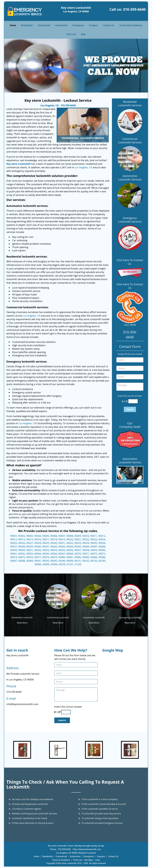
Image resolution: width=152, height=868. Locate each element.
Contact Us (109, 25)
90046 (86, 547)
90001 (14, 536)
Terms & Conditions (61, 860)
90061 (14, 554)
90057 (78, 550)
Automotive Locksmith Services (130, 178)
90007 (62, 536)
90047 (94, 547)
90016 (38, 539)
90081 (70, 557)
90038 (22, 547)
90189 (102, 561)
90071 (86, 554)
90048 (102, 547)
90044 (70, 547)
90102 (86, 561)
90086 (102, 557)
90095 (54, 561)
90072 (94, 554)
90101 (78, 561)
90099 (70, 561)
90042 (54, 547)
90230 (62, 564)
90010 (86, 536)
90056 (70, 550)
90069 (38, 564)
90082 (78, 557)
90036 (102, 543)
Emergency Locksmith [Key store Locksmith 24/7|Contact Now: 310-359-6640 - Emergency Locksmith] (130, 617)
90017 (46, 539)
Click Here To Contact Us (130, 262)
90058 (86, 550)
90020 (70, 539)
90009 (78, 536)
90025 (14, 543)
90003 (30, 536)
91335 (78, 564)
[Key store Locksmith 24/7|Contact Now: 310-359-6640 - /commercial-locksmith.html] (58, 596)
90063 (30, 554)
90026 (22, 543)
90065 (46, 554)
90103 (94, 561)
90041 (46, 547)
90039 (30, 547)
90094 (54, 564)
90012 (102, 536)
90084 (94, 557)
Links (97, 860)
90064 (38, 554)
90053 (46, 550)
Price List (71, 34)
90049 (14, 550)
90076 (30, 557)
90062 (22, 554)
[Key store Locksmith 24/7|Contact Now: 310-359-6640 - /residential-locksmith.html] (22, 596)
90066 (54, 554)
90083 (86, 557)
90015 (30, 539)
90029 (46, 543)
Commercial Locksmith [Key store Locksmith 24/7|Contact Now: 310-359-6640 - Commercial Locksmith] (58, 617)
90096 (62, 561)
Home (13, 25)
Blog (83, 34)
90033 (78, 543)
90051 (30, 550)
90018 (54, 539)
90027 (30, 543)
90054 (54, 550)
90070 (78, 554)
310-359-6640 (134, 9)
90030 (54, 543)
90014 (22, 539)
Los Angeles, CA (50, 105)
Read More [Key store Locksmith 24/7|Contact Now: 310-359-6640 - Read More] (22, 623)
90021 (78, 539)
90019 (62, 539)
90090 (46, 564)
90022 (86, 539)
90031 (62, 543)
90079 (54, 557)
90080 (62, 557)
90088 (22, 561)
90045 (78, 547)
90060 (102, 550)
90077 (38, 557)
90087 (14, 561)
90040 (38, 547)
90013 (14, 539)
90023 (94, 539)
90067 (62, 554)
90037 (14, 547)
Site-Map (88, 860)
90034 (86, 543)
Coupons (94, 25)
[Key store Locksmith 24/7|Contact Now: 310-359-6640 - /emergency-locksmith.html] (130, 596)
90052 (38, 550)
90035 (94, 543)
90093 (46, 561)
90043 (62, 547)
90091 (38, 561)
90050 (22, 550)
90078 (46, 557)
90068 (70, 554)
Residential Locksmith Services (130, 103)
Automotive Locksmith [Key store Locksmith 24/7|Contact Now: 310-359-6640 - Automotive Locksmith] (94, 617)
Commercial (44, 25)
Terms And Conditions (131, 25)
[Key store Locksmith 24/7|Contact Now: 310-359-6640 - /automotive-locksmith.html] (94, 596)
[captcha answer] (133, 401)
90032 (70, 543)
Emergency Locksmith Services (130, 220)
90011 (94, 536)
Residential (27, 25)
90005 (46, 536)
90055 (62, 550)
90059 (94, 550)
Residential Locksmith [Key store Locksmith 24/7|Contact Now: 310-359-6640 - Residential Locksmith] (22, 617)
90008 (70, 536)
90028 (38, 543)
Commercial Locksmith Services (130, 141)
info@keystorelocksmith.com (22, 704)
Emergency (78, 25)
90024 (102, 539)
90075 (22, 557)
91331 (70, 564)
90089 (30, 561)
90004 (38, 536)
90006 (54, 536)
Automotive (61, 25)
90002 (22, 536)
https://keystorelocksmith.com (87, 849)
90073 (102, 554)
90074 (14, 557)
